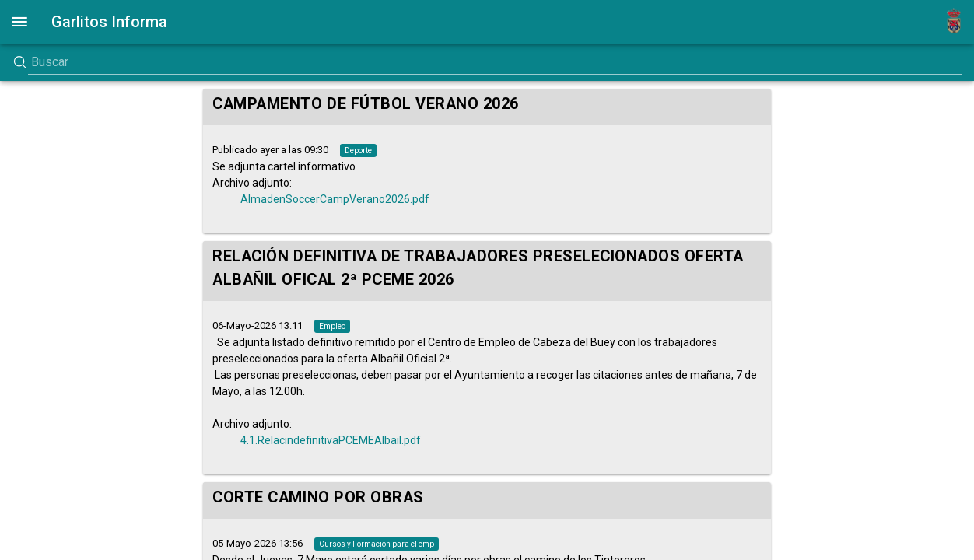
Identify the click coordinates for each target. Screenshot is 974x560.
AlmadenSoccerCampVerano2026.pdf (335, 199)
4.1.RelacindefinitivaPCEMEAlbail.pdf (331, 440)
